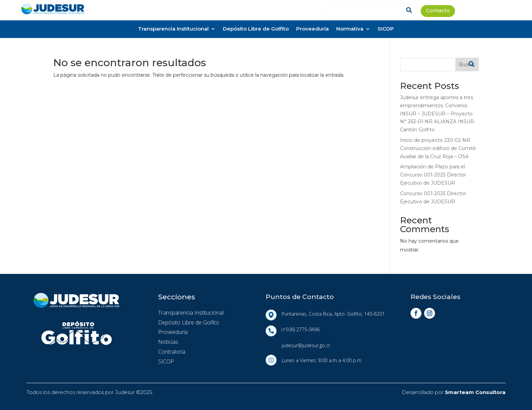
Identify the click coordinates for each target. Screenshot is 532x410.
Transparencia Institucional (173, 29)
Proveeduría (312, 29)
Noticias (168, 342)
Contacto (438, 11)
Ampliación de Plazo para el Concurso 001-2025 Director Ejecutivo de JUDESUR (433, 175)
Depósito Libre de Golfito (256, 29)
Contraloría (172, 352)
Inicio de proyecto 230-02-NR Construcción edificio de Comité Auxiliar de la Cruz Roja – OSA (438, 148)
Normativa (350, 29)
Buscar (467, 64)
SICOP (386, 29)
